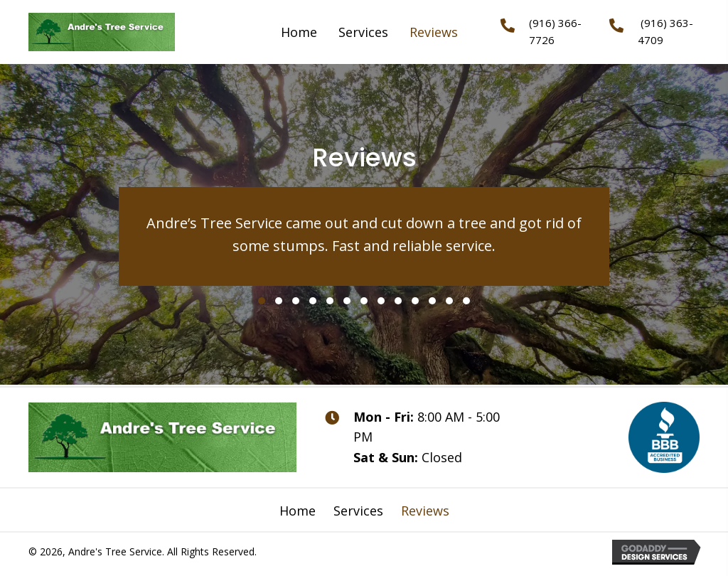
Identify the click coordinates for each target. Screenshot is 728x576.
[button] (262, 301)
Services (358, 511)
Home (298, 511)
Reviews (425, 511)
